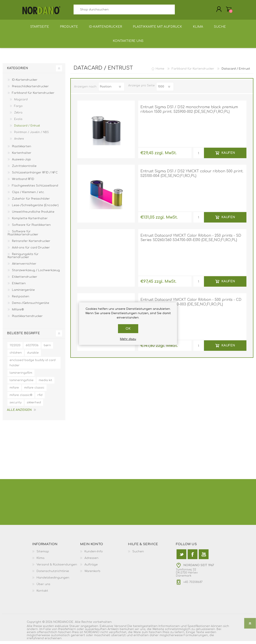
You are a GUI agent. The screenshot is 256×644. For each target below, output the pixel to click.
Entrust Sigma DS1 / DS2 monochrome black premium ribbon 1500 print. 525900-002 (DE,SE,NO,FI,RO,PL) (189, 112)
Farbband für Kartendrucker (33, 96)
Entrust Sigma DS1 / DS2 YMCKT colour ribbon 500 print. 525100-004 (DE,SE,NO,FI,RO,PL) (192, 177)
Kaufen (228, 156)
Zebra (18, 116)
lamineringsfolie (22, 383)
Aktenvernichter (24, 267)
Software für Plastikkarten (31, 228)
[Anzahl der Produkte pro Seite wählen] (165, 90)
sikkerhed (34, 406)
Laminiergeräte (23, 293)
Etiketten (19, 286)
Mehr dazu (128, 339)
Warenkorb (224, 11)
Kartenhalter (22, 156)
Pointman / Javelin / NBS (31, 135)
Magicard (21, 103)
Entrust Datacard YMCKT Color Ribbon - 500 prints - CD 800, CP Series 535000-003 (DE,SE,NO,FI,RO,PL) (191, 305)
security (16, 406)
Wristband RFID (23, 182)
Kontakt (42, 594)
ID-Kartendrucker (25, 83)
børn (47, 348)
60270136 (32, 348)
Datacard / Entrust (27, 129)
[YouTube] (204, 557)
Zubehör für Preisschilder (31, 202)
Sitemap (43, 555)
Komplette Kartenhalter (30, 221)
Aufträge (91, 568)
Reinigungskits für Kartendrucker (23, 259)
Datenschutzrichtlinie (53, 574)
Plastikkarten (22, 149)
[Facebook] (193, 557)
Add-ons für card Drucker (31, 251)
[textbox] (124, 11)
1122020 (15, 348)
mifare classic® (21, 398)
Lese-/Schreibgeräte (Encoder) (35, 208)
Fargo (18, 109)
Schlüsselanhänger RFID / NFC (35, 176)
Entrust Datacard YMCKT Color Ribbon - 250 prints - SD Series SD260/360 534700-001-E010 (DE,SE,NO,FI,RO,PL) (191, 241)
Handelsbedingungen (53, 581)
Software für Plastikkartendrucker (23, 236)
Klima (40, 561)
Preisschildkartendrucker (30, 89)
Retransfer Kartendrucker (31, 244)
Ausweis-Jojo (21, 163)
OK (128, 329)
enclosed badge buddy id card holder (33, 366)
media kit (45, 383)
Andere (19, 142)
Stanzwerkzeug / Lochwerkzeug (36, 273)
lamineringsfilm (21, 376)
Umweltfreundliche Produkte (33, 215)
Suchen (180, 11)
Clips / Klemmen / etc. (28, 195)
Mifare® (18, 313)
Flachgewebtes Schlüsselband (35, 189)
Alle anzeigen (19, 413)
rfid (40, 398)
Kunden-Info (94, 555)
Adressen (91, 561)
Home (160, 72)
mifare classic (34, 391)
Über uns (43, 587)
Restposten (21, 300)
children (16, 356)
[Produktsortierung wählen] (111, 90)
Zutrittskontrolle (24, 169)
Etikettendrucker (25, 280)
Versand (120, 629)
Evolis (18, 122)
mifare (14, 391)
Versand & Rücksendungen (57, 568)
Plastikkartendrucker (27, 319)
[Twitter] (181, 557)
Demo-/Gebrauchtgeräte (31, 306)
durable (33, 356)
